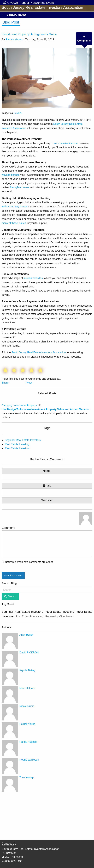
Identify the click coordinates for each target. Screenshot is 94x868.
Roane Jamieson (29, 760)
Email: (47, 486)
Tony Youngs (27, 778)
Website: (47, 500)
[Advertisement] (47, 816)
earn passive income (66, 143)
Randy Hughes (28, 742)
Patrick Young (14, 40)
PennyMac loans (19, 187)
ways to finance (11, 175)
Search (12, 596)
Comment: (47, 542)
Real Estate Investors (17, 448)
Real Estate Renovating (29, 617)
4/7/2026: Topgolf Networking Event (29, 3)
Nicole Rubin (27, 706)
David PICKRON (29, 653)
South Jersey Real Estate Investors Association (38, 352)
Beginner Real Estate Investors (23, 440)
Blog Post (11, 22)
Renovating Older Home (59, 617)
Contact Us (9, 844)
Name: (47, 471)
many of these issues (14, 223)
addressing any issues (14, 207)
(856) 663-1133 (12, 861)
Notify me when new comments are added (29, 562)
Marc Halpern (27, 688)
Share (5, 383)
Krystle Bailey (27, 670)
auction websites (33, 278)
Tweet (29, 383)
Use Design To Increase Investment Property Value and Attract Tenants (45, 409)
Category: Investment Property (19, 406)
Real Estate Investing (17, 444)
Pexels (18, 113)
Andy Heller (26, 635)
